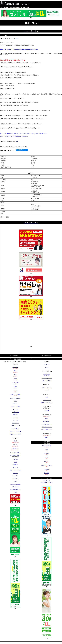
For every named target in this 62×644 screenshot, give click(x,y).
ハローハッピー (15, 449)
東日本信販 (15, 465)
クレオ (47, 457)
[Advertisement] (31, 333)
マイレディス (47, 375)
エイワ (15, 462)
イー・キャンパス (47, 388)
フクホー (15, 390)
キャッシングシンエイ (15, 431)
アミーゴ (47, 390)
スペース (15, 409)
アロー (15, 371)
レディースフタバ (47, 381)
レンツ (15, 481)
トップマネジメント (47, 424)
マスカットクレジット (47, 465)
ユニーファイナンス (15, 398)
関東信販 (15, 415)
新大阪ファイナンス (15, 490)
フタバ (15, 401)
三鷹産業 (47, 411)
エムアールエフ (47, 400)
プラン (15, 375)
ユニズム (15, 418)
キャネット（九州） (15, 455)
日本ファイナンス (15, 426)
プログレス (15, 459)
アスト (15, 492)
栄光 (47, 450)
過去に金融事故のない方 (47, 356)
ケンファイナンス (47, 446)
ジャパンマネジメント (47, 430)
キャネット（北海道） (15, 394)
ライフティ (15, 404)
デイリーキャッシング (15, 434)
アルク (15, 441)
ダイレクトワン (15, 429)
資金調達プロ (47, 421)
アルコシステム (15, 383)
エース (15, 387)
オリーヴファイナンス (15, 470)
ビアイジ (15, 468)
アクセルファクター (47, 427)
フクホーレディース (47, 378)
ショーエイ (15, 476)
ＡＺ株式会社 (15, 412)
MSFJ (47, 419)
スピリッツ (15, 479)
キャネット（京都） (15, 453)
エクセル (15, 473)
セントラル (15, 367)
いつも (15, 379)
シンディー (47, 461)
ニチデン (15, 445)
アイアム (15, 420)
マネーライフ (15, 423)
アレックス (47, 469)
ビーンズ (47, 454)
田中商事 (47, 473)
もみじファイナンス (15, 484)
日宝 (47, 397)
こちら (16, 38)
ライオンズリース (15, 406)
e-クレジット (15, 487)
